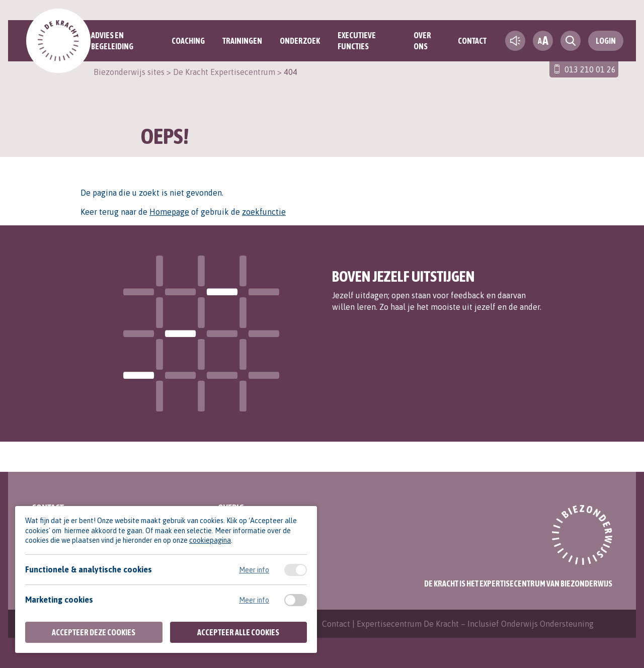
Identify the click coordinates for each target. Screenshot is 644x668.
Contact (472, 41)
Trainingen (242, 41)
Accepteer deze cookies (94, 632)
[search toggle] (571, 41)
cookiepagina (210, 540)
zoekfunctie (264, 212)
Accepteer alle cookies (238, 632)
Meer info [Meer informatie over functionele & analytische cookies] (254, 570)
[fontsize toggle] (543, 41)
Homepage (169, 212)
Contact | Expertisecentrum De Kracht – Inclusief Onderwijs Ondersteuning (458, 624)
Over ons (422, 41)
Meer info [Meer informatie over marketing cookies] (254, 600)
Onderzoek (300, 41)
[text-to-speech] (515, 41)
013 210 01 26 (590, 69)
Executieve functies (357, 41)
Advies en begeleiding (112, 41)
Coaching (188, 41)
